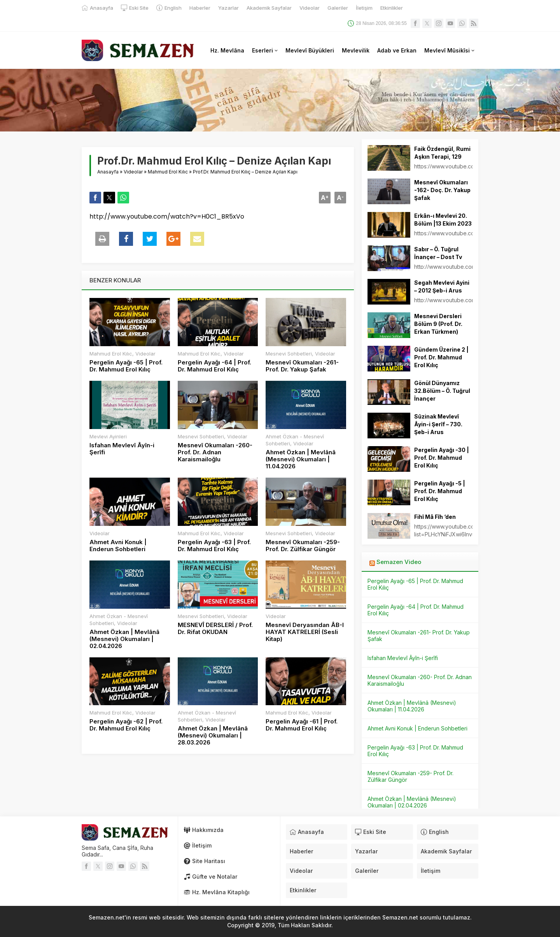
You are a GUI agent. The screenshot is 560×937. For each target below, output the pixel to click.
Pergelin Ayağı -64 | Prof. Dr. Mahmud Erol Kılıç (214, 366)
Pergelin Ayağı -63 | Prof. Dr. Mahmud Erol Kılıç (214, 546)
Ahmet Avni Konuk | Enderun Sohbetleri (118, 546)
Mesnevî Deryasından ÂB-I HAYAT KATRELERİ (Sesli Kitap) (305, 632)
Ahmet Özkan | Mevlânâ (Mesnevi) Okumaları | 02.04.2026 (124, 639)
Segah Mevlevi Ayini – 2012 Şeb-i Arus (442, 286)
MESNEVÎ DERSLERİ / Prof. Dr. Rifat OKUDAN (215, 629)
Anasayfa (108, 172)
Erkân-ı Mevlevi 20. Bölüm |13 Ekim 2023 (443, 220)
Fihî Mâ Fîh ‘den (435, 517)
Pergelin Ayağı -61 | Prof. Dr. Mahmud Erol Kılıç (302, 725)
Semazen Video (399, 562)
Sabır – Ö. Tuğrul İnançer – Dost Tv (438, 253)
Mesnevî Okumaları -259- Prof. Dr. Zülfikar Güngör (303, 546)
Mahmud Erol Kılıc (168, 172)
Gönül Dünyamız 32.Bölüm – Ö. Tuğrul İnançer (442, 391)
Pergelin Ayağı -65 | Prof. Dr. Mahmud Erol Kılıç (126, 366)
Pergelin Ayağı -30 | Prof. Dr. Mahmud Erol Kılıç (442, 458)
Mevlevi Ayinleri (108, 436)
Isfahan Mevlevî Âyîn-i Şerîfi (122, 449)
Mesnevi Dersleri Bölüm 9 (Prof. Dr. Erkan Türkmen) (438, 324)
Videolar (133, 172)
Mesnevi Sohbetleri (289, 354)
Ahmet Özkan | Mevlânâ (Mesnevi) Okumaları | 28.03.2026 (213, 736)
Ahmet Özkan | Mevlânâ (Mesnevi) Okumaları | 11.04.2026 (301, 459)
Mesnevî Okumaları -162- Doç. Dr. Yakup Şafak (442, 190)
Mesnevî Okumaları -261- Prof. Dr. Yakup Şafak (302, 366)
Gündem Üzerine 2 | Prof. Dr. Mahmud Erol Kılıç (441, 357)
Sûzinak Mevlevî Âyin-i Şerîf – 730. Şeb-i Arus (438, 424)
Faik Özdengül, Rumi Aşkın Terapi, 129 (442, 153)
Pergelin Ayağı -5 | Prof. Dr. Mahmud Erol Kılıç (440, 491)
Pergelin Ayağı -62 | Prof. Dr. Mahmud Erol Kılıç (126, 725)
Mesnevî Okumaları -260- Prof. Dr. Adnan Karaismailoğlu (215, 452)
